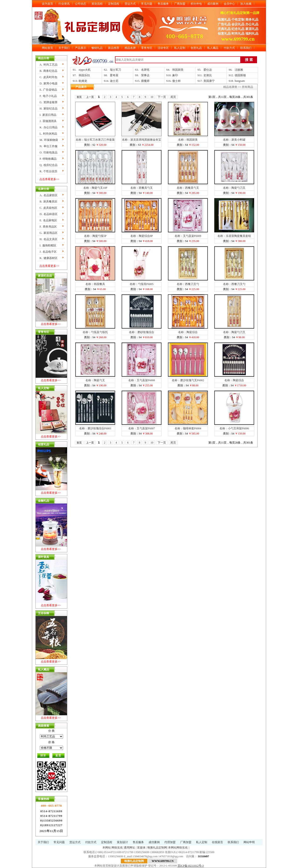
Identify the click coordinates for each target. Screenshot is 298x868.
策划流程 (97, 4)
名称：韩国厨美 (188, 140)
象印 (175, 75)
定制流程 (114, 4)
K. (49, 127)
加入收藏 (246, 4)
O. (49, 152)
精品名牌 (130, 48)
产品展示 (81, 48)
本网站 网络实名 (113, 848)
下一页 (162, 97)
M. (49, 140)
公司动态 (81, 4)
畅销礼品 (97, 48)
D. (49, 83)
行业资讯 (64, 4)
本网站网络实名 (178, 848)
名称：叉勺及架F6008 (142, 380)
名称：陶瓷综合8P (142, 236)
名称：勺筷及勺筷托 (95, 332)
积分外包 (196, 4)
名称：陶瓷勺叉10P (95, 188)
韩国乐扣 (84, 75)
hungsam (240, 81)
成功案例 (213, 4)
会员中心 (229, 4)
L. (48, 134)
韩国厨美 (178, 70)
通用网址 (129, 848)
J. (48, 121)
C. (48, 77)
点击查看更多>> (49, 179)
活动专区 (163, 48)
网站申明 (249, 842)
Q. (49, 165)
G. (49, 102)
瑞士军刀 (115, 70)
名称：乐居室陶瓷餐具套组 (234, 236)
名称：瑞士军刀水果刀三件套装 (95, 140)
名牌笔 (145, 70)
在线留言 (217, 842)
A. (49, 65)
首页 (79, 97)
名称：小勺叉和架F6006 (234, 428)
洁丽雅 (239, 70)
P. (48, 159)
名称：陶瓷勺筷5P (95, 236)
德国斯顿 (240, 75)
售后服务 (163, 4)
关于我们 (64, 48)
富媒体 (141, 848)
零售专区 (147, 48)
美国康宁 (209, 81)
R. (48, 171)
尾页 (173, 97)
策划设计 (122, 842)
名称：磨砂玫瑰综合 (142, 332)
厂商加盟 (180, 4)
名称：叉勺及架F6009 (188, 236)
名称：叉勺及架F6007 (142, 428)
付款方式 (229, 48)
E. (48, 90)
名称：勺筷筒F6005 (142, 284)
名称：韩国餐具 (95, 284)
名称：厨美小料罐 (234, 140)
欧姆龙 (83, 81)
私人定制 (180, 48)
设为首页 (47, 4)
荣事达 (145, 75)
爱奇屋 (114, 75)
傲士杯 (176, 81)
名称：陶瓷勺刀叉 (234, 188)
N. (49, 146)
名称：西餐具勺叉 (142, 188)
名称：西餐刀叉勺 (188, 284)
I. (48, 115)
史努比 (208, 75)
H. (49, 109)
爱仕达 (208, 70)
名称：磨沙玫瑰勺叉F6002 (188, 380)
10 (152, 97)
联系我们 (246, 48)
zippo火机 (85, 70)
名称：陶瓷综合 (188, 332)
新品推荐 (114, 48)
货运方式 (130, 4)
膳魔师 (145, 81)
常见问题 (147, 4)
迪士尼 (114, 81)
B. (48, 71)
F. (48, 96)
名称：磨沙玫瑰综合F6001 (95, 428)
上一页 (90, 97)
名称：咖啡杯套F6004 (188, 428)
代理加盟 (170, 842)
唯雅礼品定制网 (157, 848)
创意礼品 (196, 48)
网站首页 (47, 48)
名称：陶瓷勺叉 (95, 380)
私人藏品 (213, 48)
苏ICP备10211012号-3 (191, 866)
